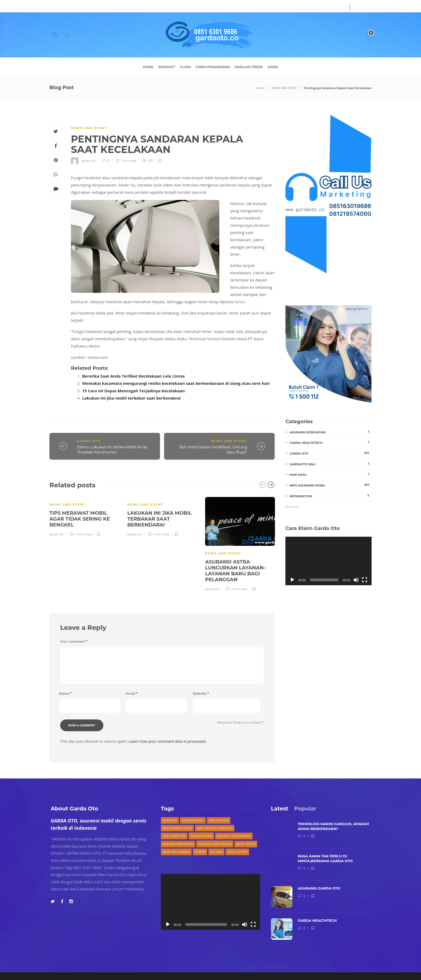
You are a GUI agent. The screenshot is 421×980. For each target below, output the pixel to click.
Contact (97, 6)
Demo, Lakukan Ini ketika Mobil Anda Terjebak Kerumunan (112, 450)
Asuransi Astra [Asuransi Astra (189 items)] (201, 836)
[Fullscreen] (365, 580)
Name (65, 694)
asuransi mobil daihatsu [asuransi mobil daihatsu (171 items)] (234, 836)
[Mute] (356, 580)
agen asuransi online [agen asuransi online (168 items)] (177, 828)
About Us (57, 6)
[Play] (292, 580)
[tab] (280, 809)
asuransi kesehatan (330, 432)
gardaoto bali (330, 464)
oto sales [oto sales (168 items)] (216, 852)
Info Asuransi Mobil (330, 485)
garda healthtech (330, 443)
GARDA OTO (89, 441)
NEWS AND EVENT (284, 88)
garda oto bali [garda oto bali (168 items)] (246, 844)
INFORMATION (330, 496)
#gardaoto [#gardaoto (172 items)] (170, 820)
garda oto (88, 161)
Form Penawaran (213, 67)
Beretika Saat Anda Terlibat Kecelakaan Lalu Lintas (133, 376)
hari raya (330, 474)
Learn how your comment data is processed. (167, 741)
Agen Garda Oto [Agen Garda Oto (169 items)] (174, 836)
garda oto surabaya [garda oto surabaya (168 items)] (176, 852)
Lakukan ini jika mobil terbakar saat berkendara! (131, 398)
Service (78, 6)
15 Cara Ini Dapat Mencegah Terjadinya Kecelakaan (133, 391)
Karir (273, 67)
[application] (329, 561)
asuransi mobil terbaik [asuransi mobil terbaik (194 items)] (215, 844)
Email (132, 694)
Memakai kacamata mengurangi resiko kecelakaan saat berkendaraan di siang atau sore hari (176, 383)
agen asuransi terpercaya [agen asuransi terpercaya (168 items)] (215, 828)
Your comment (74, 641)
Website (201, 694)
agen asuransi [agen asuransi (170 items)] (218, 820)
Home (148, 67)
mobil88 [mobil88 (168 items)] (200, 852)
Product (167, 67)
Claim (185, 67)
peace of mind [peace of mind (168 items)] (237, 852)
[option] (84, 516)
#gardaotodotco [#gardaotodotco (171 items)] (193, 820)
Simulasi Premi (249, 67)
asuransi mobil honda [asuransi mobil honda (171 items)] (178, 844)
